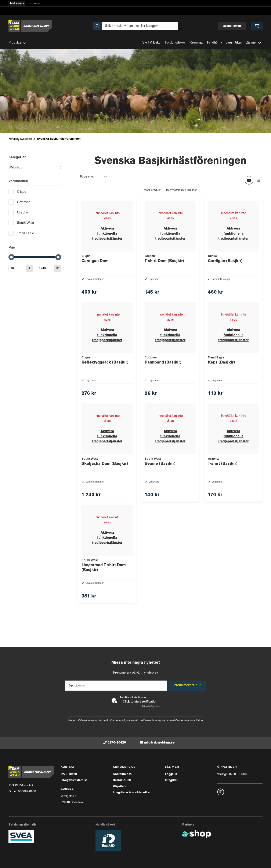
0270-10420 (117, 743)
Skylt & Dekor (152, 43)
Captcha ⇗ (151, 706)
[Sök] (135, 26)
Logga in (171, 774)
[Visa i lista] (258, 180)
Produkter (17, 43)
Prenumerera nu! (188, 686)
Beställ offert (232, 26)
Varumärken (234, 43)
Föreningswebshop (21, 139)
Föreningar (196, 43)
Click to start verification (140, 702)
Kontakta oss (122, 774)
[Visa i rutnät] (249, 180)
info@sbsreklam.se (159, 743)
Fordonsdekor (175, 43)
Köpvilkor (120, 787)
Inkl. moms (17, 4)
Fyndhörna (215, 43)
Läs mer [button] (253, 43)
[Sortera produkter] (94, 177)
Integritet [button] (171, 780)
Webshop (35, 168)
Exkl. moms (34, 3)
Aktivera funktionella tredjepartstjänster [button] (107, 234)
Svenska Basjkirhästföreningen (59, 139)
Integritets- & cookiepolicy (131, 793)
